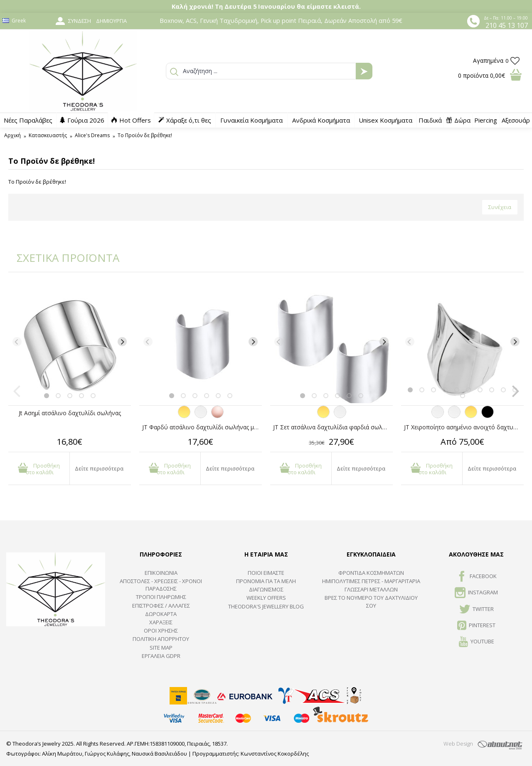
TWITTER (477, 610)
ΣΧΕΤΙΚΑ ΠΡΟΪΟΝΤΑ (62, 258)
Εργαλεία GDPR (161, 656)
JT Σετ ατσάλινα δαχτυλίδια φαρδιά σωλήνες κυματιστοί (333, 427)
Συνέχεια (500, 207)
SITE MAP (161, 648)
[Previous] (17, 342)
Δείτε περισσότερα (99, 468)
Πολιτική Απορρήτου (161, 639)
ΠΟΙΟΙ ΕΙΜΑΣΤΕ (266, 573)
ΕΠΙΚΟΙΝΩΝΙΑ (161, 573)
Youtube (477, 642)
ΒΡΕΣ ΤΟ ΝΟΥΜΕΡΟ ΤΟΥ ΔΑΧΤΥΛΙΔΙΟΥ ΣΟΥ (371, 601)
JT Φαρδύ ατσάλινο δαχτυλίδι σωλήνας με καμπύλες (202, 427)
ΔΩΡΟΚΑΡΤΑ (161, 614)
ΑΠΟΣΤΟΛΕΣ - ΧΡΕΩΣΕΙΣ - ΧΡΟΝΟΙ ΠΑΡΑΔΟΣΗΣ (161, 585)
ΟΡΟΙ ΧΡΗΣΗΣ (161, 631)
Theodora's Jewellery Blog (266, 606)
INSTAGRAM (476, 593)
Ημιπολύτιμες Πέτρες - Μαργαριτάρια (371, 581)
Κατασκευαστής (48, 135)
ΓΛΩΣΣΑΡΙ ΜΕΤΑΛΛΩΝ (371, 589)
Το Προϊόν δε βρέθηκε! (145, 135)
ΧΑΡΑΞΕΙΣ (161, 622)
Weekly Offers (266, 598)
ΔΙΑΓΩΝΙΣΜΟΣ (266, 589)
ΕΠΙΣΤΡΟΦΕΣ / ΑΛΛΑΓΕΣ (161, 606)
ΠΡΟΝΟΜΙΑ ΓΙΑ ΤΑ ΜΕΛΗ (266, 581)
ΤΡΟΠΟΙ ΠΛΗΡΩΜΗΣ (161, 597)
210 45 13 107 (507, 25)
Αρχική (12, 135)
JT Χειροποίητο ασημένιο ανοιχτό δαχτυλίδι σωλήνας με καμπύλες (464, 427)
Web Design (458, 744)
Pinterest (476, 626)
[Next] (122, 342)
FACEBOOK (477, 577)
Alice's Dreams (92, 135)
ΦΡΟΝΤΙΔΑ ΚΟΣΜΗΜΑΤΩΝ (371, 573)
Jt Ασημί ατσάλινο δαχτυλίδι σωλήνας (70, 413)
